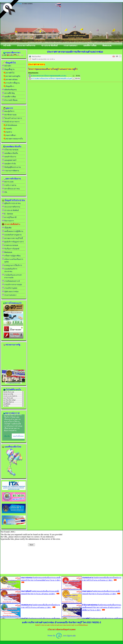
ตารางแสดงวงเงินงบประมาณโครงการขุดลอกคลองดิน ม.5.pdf (52, 78)
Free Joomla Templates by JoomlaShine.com (61, 642)
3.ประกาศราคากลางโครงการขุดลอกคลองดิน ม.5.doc (49, 76)
